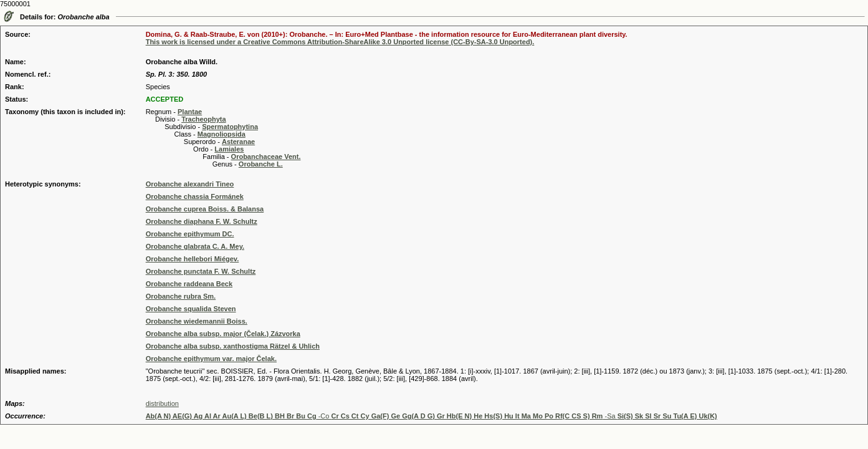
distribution (162, 403)
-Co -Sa (432, 416)
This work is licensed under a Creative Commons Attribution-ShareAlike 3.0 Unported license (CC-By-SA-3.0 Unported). (340, 42)
